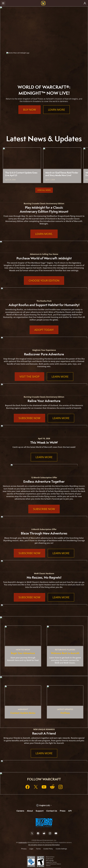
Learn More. (44, 234)
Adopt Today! (44, 330)
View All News (44, 190)
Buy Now (30, 110)
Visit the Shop (29, 377)
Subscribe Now (29, 418)
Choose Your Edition (44, 281)
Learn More (56, 110)
